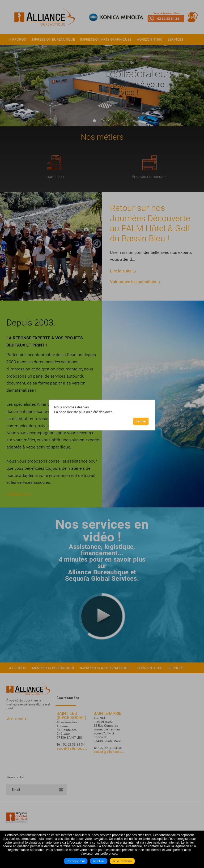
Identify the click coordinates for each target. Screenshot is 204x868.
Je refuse (99, 861)
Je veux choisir (122, 861)
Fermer (141, 421)
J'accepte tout (76, 861)
